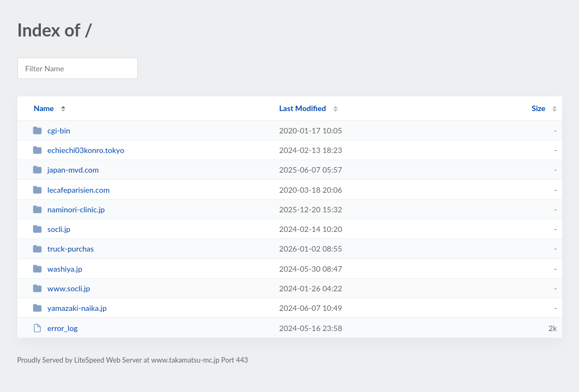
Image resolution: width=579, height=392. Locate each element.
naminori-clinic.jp (69, 209)
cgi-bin (51, 130)
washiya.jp (57, 269)
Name (44, 108)
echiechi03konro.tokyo (78, 150)
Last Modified (303, 108)
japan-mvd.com (66, 170)
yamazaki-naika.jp (70, 308)
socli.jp (52, 229)
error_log (55, 328)
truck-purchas (63, 249)
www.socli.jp (62, 288)
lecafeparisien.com (71, 190)
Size (538, 108)
